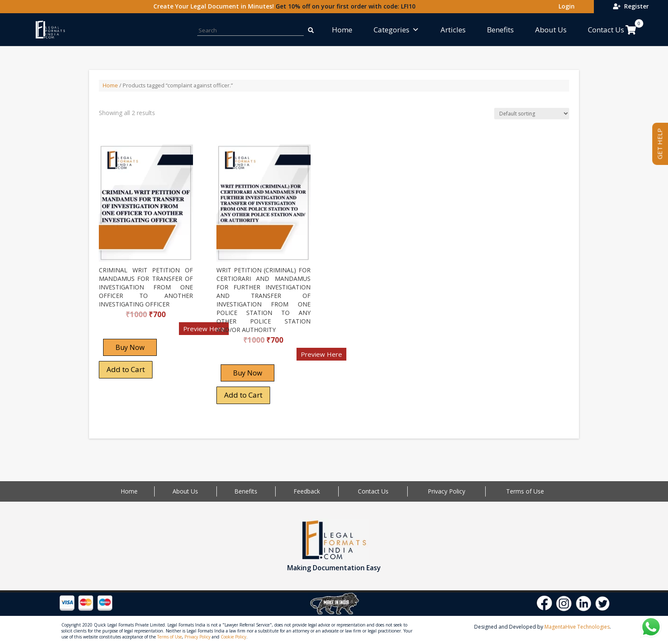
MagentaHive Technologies (577, 627)
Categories (396, 30)
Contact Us (606, 30)
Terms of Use (525, 491)
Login (565, 6)
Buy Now (130, 347)
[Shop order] (532, 114)
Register (631, 6)
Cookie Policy (233, 637)
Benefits (500, 30)
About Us (551, 30)
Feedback (307, 491)
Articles (453, 30)
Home (342, 30)
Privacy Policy (446, 491)
